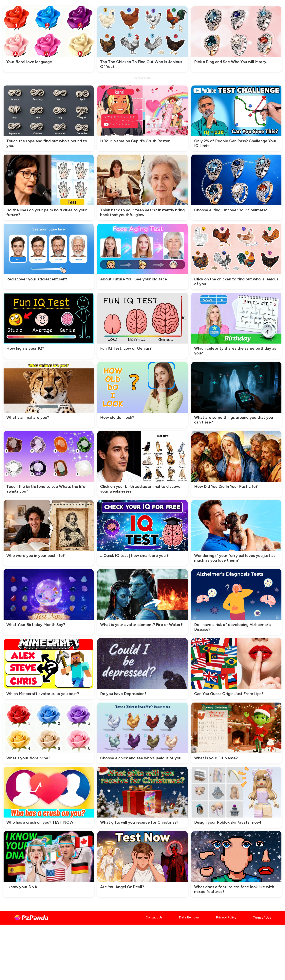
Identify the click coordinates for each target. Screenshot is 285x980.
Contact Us (154, 917)
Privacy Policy (226, 917)
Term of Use (262, 918)
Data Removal (189, 917)
